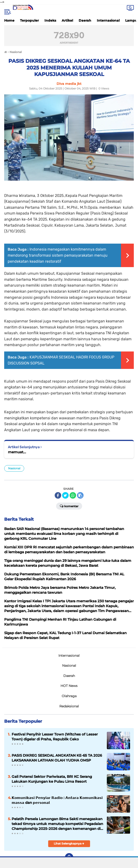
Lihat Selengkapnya (69, 843)
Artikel (67, 20)
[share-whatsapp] (73, 495)
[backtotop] (69, 857)
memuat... (17, 452)
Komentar (69, 506)
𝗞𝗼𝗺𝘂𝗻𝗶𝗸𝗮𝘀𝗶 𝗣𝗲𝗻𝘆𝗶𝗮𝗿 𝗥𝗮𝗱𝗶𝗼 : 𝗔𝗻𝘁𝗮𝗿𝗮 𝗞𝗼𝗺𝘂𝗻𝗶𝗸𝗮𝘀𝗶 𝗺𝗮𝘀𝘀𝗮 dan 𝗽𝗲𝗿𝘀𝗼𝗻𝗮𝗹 (57, 800)
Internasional (108, 20)
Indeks (50, 20)
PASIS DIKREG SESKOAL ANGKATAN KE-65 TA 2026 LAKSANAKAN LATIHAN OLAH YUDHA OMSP (57, 758)
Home (9, 20)
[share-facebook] (58, 495)
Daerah (85, 20)
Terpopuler (29, 20)
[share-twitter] (65, 495)
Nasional (14, 468)
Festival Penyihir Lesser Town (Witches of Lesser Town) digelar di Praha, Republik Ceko (55, 737)
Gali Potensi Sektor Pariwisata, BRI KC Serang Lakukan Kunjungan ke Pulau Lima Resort (52, 779)
